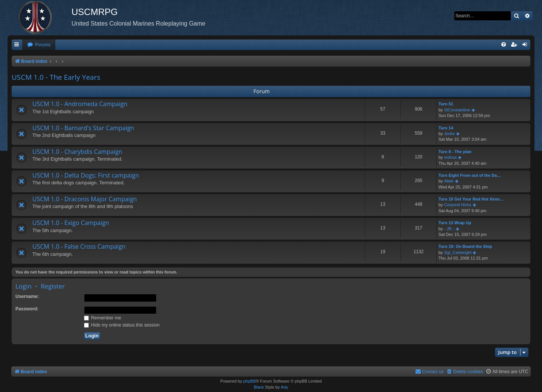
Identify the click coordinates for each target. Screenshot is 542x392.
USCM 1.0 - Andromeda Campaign (80, 104)
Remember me (103, 318)
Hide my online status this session (122, 325)
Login (24, 286)
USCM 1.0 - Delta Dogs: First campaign (86, 175)
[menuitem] (39, 45)
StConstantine (457, 110)
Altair (449, 181)
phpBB (249, 381)
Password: (27, 309)
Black (259, 387)
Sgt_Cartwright (458, 252)
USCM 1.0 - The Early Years (56, 77)
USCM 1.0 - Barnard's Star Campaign (83, 128)
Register (53, 286)
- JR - (449, 229)
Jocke (450, 134)
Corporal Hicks (458, 205)
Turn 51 (446, 104)
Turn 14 (446, 128)
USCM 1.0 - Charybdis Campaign (77, 152)
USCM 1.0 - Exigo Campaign (71, 223)
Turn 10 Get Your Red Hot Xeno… (471, 199)
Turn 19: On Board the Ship (465, 246)
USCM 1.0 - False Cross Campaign (79, 246)
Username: (27, 296)
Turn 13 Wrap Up (455, 223)
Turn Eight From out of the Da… (470, 175)
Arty (285, 387)
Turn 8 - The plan (455, 152)
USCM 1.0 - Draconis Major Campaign (85, 199)
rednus (451, 157)
